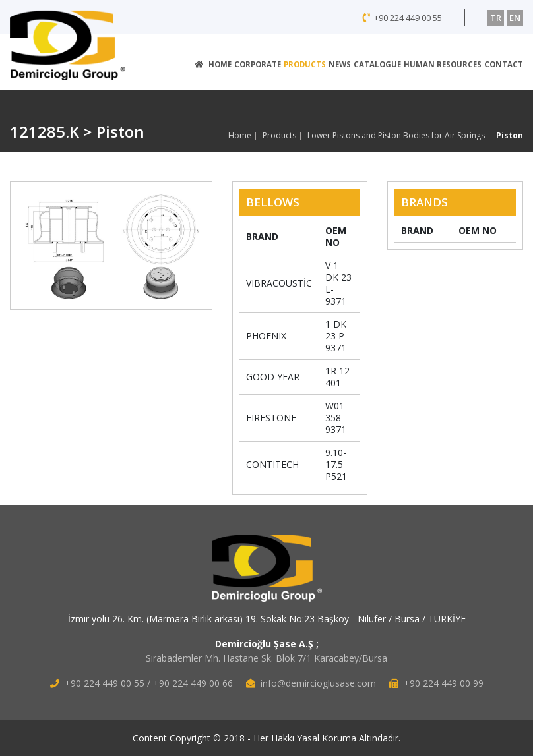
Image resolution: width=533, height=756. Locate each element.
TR (496, 18)
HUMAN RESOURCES (443, 64)
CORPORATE (258, 64)
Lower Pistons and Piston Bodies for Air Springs (396, 136)
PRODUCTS (305, 64)
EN (515, 18)
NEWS (340, 64)
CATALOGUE (377, 64)
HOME (213, 64)
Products (279, 136)
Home (240, 136)
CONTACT (504, 64)
